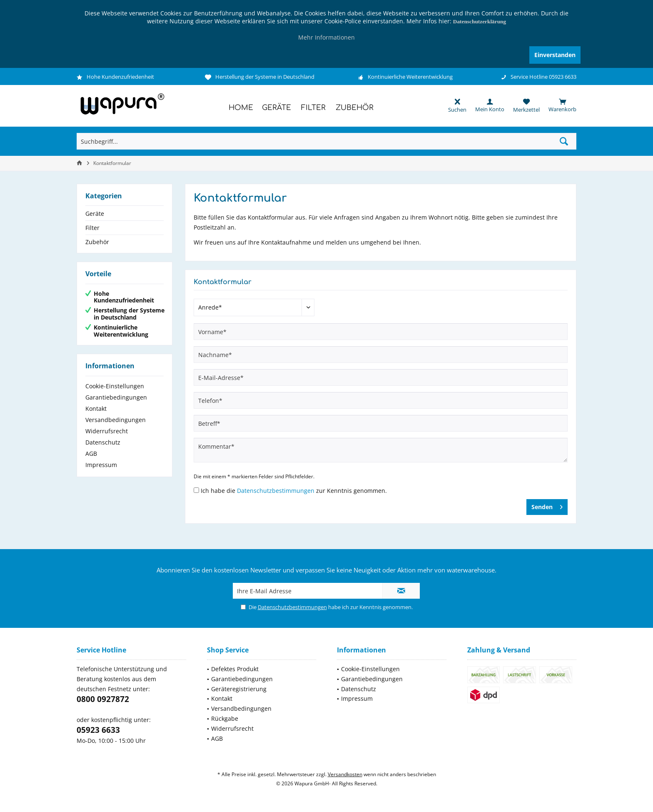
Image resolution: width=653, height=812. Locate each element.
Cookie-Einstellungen (115, 386)
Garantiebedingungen (116, 397)
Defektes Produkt (235, 669)
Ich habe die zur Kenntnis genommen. (294, 491)
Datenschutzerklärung (480, 21)
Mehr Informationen (326, 37)
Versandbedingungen (116, 420)
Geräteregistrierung (239, 689)
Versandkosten (345, 774)
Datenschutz (103, 442)
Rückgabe (225, 718)
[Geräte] (277, 108)
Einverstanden (555, 55)
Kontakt (96, 408)
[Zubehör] (355, 108)
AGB (91, 453)
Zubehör (97, 242)
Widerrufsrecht (107, 431)
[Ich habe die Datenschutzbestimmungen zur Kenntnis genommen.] (196, 490)
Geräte (95, 214)
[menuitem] (558, 105)
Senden (547, 506)
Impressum (101, 465)
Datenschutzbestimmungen (276, 491)
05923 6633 (98, 730)
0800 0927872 (103, 699)
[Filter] (313, 108)
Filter (92, 228)
